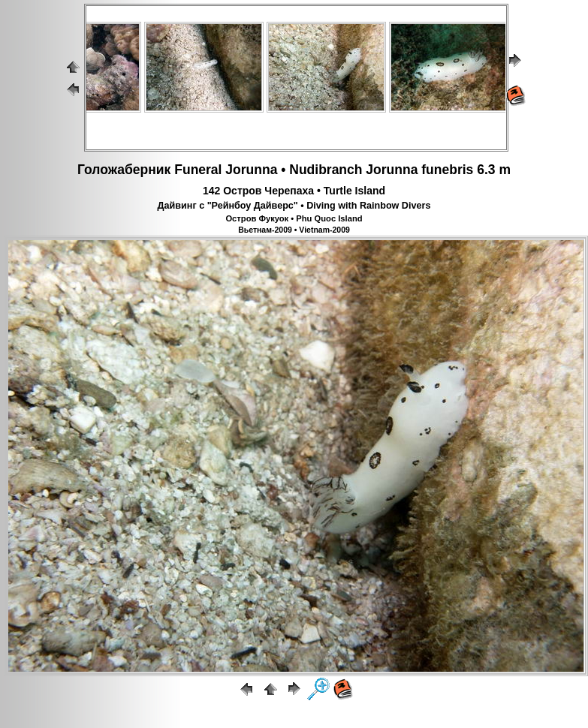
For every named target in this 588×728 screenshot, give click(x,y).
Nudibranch (326, 170)
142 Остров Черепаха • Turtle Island (294, 191)
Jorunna (251, 170)
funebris (447, 170)
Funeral (198, 170)
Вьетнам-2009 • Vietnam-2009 (294, 230)
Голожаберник (124, 170)
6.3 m (494, 170)
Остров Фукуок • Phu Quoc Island (294, 218)
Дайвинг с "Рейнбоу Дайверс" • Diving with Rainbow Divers (294, 206)
